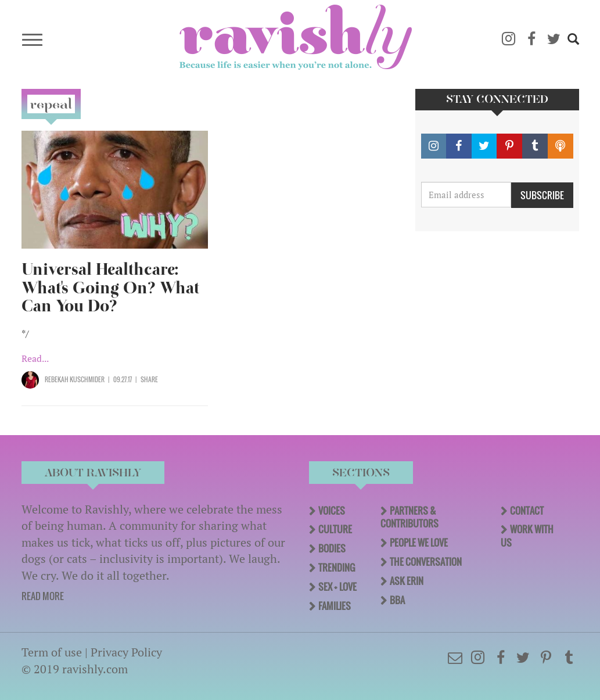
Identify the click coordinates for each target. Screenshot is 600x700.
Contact (527, 511)
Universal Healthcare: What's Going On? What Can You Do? (110, 288)
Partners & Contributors (409, 517)
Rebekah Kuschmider (75, 379)
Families (335, 606)
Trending (337, 568)
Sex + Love (337, 587)
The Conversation (426, 562)
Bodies (332, 548)
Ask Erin (407, 581)
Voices (332, 511)
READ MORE (43, 596)
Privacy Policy (126, 652)
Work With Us (527, 536)
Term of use (52, 652)
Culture (335, 529)
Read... (35, 358)
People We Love (419, 543)
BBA (397, 600)
